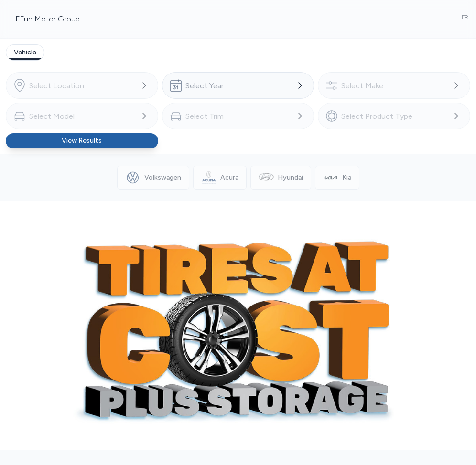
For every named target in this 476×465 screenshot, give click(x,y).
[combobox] (82, 85)
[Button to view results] (82, 141)
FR (465, 17)
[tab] (25, 53)
